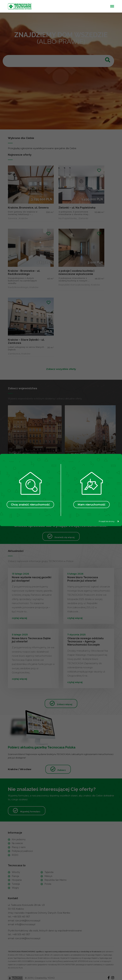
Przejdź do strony (109, 521)
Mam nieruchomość (91, 505)
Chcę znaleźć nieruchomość (30, 505)
